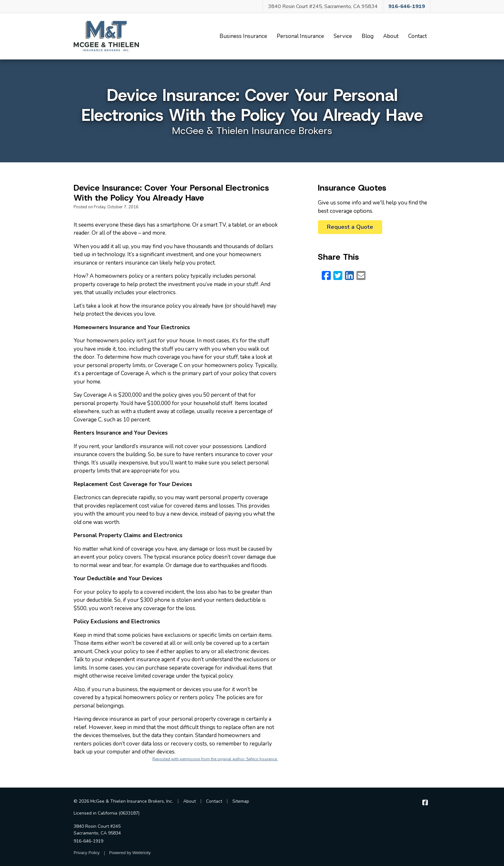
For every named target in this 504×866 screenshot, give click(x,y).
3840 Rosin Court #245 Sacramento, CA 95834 (97, 830)
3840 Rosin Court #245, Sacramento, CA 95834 (323, 6)
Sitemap (241, 801)
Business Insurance (243, 36)
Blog (368, 36)
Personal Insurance (300, 36)
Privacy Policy (87, 853)
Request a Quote (350, 227)
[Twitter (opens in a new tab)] (338, 276)
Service (343, 36)
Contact (418, 36)
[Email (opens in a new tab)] (361, 276)
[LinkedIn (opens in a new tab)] (349, 276)
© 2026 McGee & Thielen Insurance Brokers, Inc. (123, 801)
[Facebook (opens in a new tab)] (326, 276)
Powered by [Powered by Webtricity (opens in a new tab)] (130, 853)
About (391, 36)
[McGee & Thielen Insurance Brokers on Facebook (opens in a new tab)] (425, 803)
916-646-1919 (88, 841)
